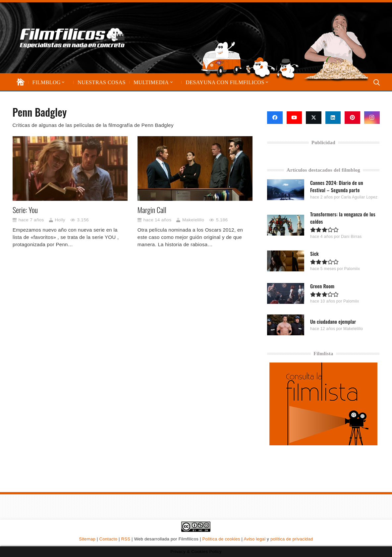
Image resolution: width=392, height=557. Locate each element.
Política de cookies (221, 539)
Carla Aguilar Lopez (359, 197)
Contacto (108, 539)
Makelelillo (193, 220)
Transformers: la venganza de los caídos (343, 218)
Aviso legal (254, 539)
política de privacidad (292, 539)
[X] (314, 118)
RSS (126, 539)
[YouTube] (294, 118)
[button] (63, 82)
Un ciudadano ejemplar (333, 321)
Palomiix (352, 269)
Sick (314, 253)
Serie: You (25, 210)
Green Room (322, 286)
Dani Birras (351, 237)
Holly (60, 220)
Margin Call (152, 210)
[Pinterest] (352, 118)
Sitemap (87, 539)
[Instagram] (372, 118)
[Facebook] (275, 118)
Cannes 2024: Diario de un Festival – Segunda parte (337, 186)
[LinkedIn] (333, 118)
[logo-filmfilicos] (72, 38)
